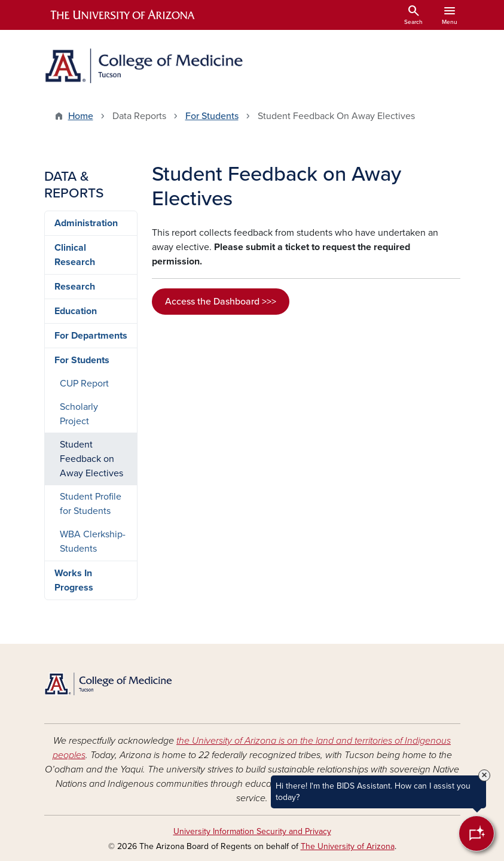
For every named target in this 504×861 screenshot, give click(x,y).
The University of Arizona (348, 846)
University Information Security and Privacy (252, 831)
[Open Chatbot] (476, 833)
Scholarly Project (79, 414)
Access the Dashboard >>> (221, 302)
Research (75, 287)
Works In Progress (74, 580)
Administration (86, 223)
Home (81, 116)
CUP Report (84, 384)
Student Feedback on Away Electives (91, 459)
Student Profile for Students (91, 504)
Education (76, 311)
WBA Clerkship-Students (93, 541)
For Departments (91, 336)
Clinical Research (75, 255)
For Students (212, 116)
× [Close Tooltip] (484, 775)
